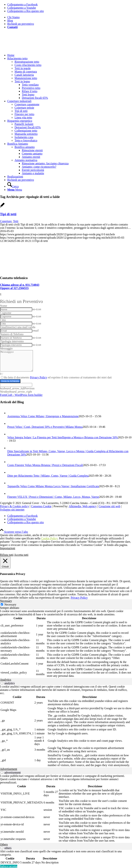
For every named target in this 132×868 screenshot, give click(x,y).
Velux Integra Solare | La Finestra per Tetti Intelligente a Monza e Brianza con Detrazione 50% (63, 437)
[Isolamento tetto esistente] (36, 271)
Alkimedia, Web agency (83, 506)
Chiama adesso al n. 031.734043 (20, 285)
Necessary (10, 605)
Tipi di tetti (8, 214)
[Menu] (15, 190)
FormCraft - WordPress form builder (21, 395)
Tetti (16, 221)
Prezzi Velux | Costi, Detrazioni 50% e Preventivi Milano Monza (45, 427)
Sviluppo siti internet (12, 510)
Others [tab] (4, 844)
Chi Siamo (13, 17)
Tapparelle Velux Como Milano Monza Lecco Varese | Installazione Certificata (53, 486)
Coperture (6, 221)
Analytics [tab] (6, 680)
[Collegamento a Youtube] (22, 8)
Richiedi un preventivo (21, 24)
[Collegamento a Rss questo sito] (26, 11)
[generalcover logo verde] (27, 49)
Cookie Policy (49, 538)
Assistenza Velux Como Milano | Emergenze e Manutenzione (43, 416)
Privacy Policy (39, 377)
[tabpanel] (66, 644)
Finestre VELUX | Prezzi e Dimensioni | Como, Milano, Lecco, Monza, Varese (53, 497)
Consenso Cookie (41, 506)
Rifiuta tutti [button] (7, 555)
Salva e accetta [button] (9, 866)
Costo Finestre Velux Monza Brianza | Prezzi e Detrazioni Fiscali (45, 465)
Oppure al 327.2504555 (14, 288)
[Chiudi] (5, 563)
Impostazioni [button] (8, 548)
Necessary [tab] (6, 601)
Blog (10, 21)
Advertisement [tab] (9, 769)
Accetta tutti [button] (21, 555)
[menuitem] (70, 17)
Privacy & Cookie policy (15, 506)
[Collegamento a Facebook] (22, 4)
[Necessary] (2, 604)
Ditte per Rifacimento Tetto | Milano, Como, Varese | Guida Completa (48, 476)
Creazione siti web (110, 506)
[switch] (2, 683)
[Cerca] (13, 186)
